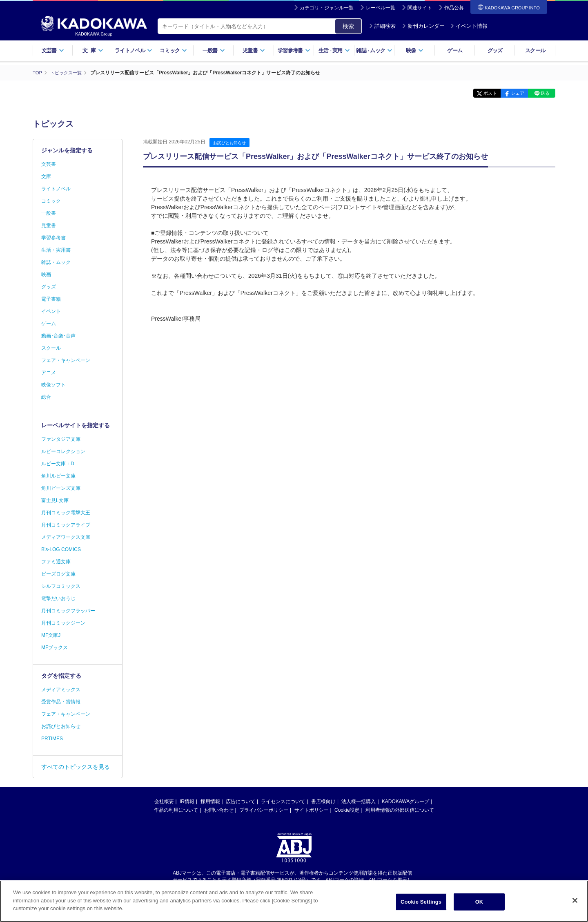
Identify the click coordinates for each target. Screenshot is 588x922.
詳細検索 (382, 26)
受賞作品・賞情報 (61, 702)
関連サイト (420, 8)
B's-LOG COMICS (61, 549)
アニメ (49, 373)
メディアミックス (61, 690)
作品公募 (454, 8)
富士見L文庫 (55, 500)
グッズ (495, 50)
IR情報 (187, 801)
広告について (241, 801)
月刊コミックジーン (63, 623)
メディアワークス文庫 (66, 537)
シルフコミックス (61, 586)
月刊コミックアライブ (66, 525)
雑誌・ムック (56, 262)
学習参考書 (294, 50)
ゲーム (455, 50)
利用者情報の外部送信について (400, 810)
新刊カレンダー (423, 26)
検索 (348, 26)
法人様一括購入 (359, 801)
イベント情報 (469, 26)
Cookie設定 (347, 810)
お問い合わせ (219, 810)
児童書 (254, 50)
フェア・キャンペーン (66, 360)
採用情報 (210, 801)
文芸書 (53, 50)
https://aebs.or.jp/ (265, 886)
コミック (173, 50)
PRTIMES (52, 739)
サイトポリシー (312, 810)
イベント (51, 311)
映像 (415, 50)
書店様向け (323, 801)
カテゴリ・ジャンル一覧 (327, 8)
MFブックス (55, 647)
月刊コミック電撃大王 (66, 513)
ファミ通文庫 (56, 562)
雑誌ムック (374, 50)
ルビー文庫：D (58, 464)
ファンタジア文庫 (61, 439)
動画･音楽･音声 (58, 336)
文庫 (46, 176)
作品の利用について (176, 810)
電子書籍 (51, 299)
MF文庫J (51, 635)
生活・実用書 (56, 250)
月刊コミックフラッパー (68, 611)
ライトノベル (134, 50)
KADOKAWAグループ (405, 801)
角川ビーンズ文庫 (61, 488)
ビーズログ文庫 (58, 574)
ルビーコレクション (63, 451)
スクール (535, 50)
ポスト (480, 93)
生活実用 (334, 50)
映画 (46, 275)
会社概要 (164, 801)
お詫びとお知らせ (231, 143)
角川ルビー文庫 (58, 476)
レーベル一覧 (381, 8)
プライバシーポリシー (264, 810)
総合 (46, 397)
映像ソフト (53, 385)
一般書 (214, 50)
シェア (511, 93)
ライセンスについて (283, 801)
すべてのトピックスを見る (76, 767)
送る (543, 93)
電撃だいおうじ (58, 598)
